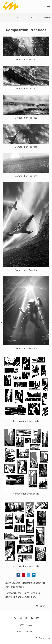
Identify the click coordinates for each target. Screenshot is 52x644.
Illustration (32, 18)
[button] (40, 606)
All (8, 18)
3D (18, 18)
